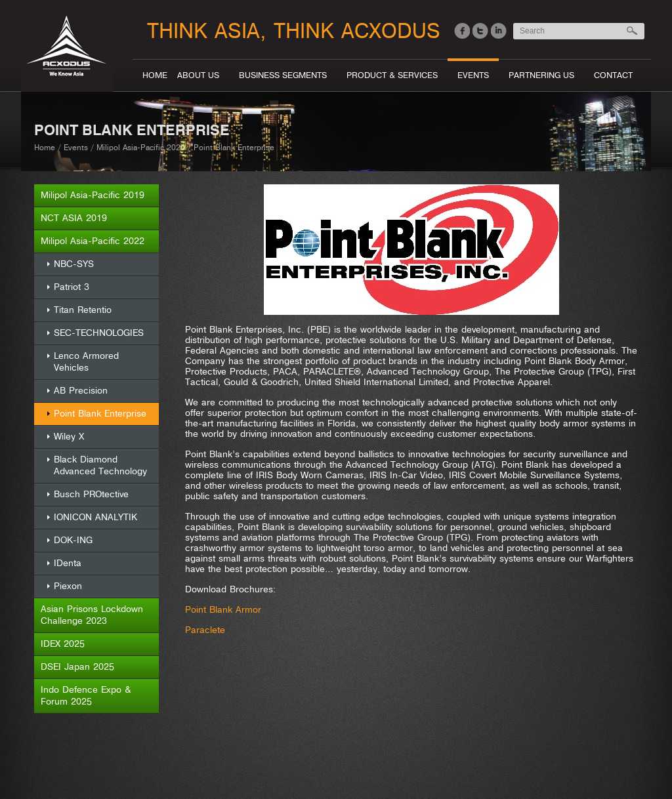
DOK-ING (73, 540)
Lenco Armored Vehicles (86, 362)
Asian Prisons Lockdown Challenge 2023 (92, 615)
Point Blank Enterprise (100, 414)
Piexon (68, 586)
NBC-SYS (74, 264)
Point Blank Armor (223, 610)
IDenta (68, 563)
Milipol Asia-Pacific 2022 (141, 148)
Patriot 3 (72, 287)
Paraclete (205, 630)
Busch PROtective (91, 494)
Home (155, 75)
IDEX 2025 (63, 644)
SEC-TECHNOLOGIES (99, 333)
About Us (198, 75)
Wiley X (69, 437)
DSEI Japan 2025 (77, 667)
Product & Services (392, 75)
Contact (613, 75)
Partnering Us (541, 75)
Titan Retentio (83, 310)
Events (473, 75)
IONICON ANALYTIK (95, 517)
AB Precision (81, 391)
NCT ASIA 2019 (74, 218)
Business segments (283, 75)
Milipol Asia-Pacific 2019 (93, 195)
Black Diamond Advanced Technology (100, 465)
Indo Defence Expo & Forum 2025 (86, 696)
